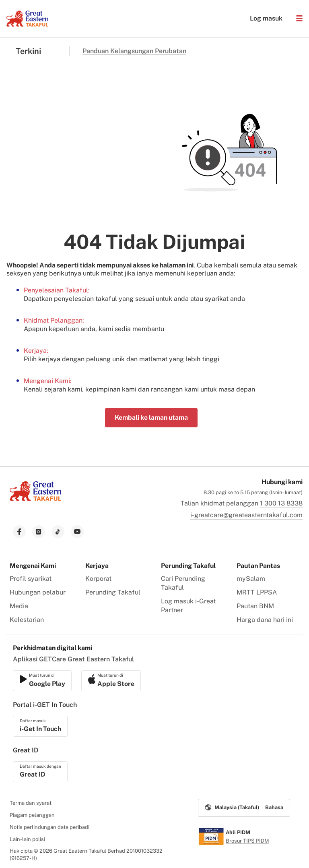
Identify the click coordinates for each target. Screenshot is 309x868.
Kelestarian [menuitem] (27, 620)
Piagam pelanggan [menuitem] (32, 815)
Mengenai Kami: (48, 381)
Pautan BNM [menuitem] (255, 606)
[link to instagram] (39, 532)
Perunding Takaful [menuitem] (113, 592)
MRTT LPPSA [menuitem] (257, 592)
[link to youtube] (77, 532)
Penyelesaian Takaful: (57, 290)
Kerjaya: (36, 351)
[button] (299, 19)
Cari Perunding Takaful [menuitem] (183, 583)
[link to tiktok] (58, 532)
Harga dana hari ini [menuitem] (265, 620)
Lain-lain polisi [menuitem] (27, 839)
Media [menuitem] (19, 606)
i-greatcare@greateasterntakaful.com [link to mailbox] (246, 515)
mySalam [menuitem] (251, 579)
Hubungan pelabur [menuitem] (38, 592)
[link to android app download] (111, 681)
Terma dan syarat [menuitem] (31, 803)
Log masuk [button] (262, 19)
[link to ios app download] (42, 681)
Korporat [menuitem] (98, 579)
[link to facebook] (19, 532)
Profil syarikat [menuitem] (31, 579)
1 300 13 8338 (281, 503)
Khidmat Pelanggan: (54, 320)
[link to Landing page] (35, 502)
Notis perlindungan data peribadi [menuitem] (49, 827)
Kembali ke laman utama (151, 417)
